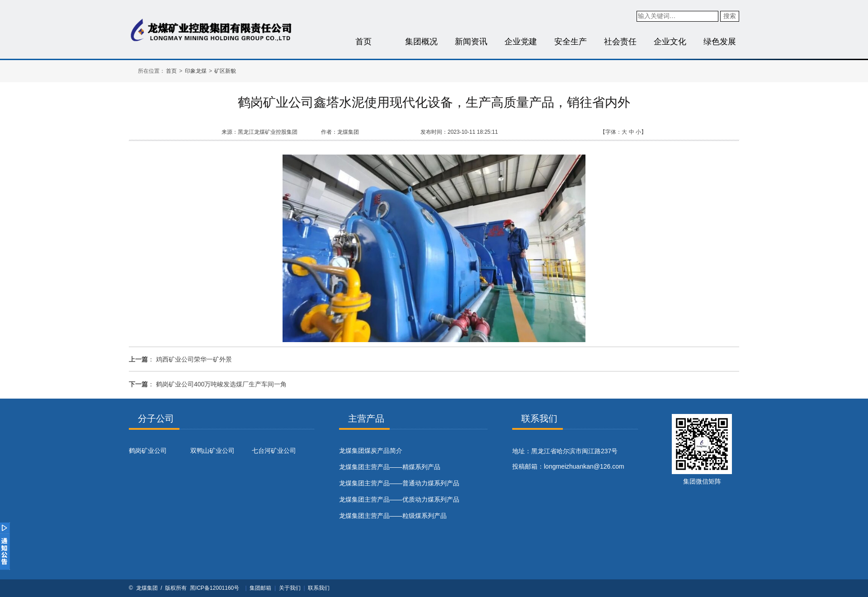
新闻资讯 (471, 42)
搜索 (730, 16)
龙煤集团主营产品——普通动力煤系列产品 (399, 483)
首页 (363, 42)
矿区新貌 (225, 71)
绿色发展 (720, 42)
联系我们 (319, 588)
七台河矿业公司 (274, 451)
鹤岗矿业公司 (148, 451)
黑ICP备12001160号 (215, 588)
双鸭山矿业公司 (212, 451)
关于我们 (290, 588)
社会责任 (620, 42)
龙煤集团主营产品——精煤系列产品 (390, 467)
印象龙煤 (196, 71)
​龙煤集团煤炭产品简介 (371, 451)
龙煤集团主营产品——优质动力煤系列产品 (399, 499)
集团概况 (421, 42)
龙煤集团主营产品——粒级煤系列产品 (393, 516)
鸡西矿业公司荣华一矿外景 (194, 359)
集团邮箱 (260, 588)
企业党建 (521, 42)
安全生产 (571, 42)
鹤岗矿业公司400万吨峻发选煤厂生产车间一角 (221, 384)
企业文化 (670, 42)
